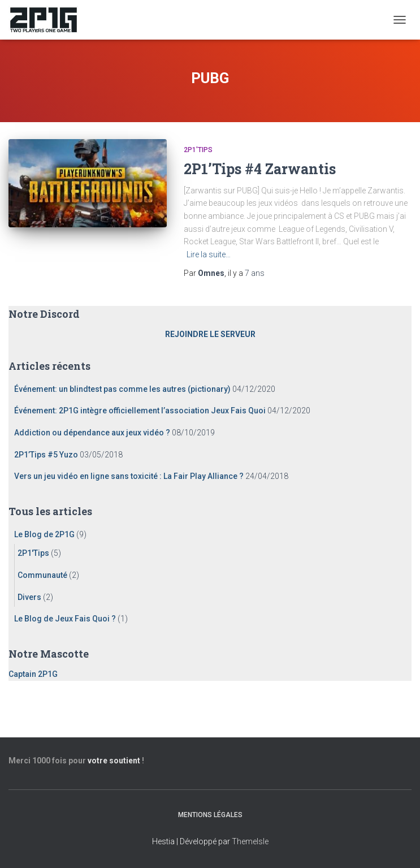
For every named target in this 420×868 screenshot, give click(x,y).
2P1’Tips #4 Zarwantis (260, 169)
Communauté (42, 575)
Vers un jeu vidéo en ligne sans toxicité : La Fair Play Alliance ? (129, 476)
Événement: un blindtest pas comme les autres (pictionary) (122, 389)
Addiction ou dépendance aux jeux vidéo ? (92, 433)
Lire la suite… (209, 254)
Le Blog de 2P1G (44, 534)
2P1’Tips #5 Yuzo (46, 455)
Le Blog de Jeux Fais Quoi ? (65, 619)
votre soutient (114, 761)
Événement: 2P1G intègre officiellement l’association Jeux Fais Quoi (140, 411)
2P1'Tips (198, 150)
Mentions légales (210, 815)
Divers (29, 597)
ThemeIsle (250, 841)
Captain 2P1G (33, 674)
